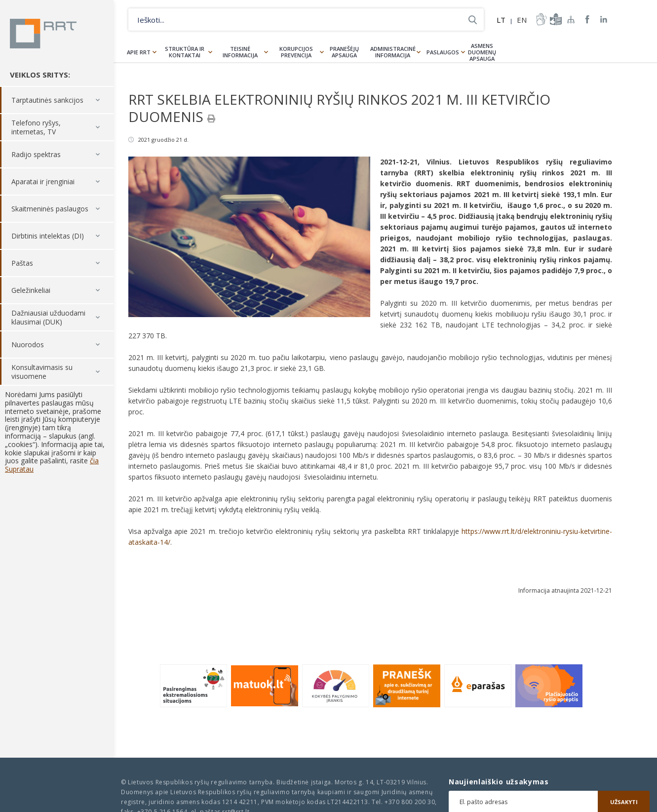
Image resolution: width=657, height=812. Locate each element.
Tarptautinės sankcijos (47, 100)
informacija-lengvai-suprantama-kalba (555, 19)
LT (501, 20)
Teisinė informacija (240, 52)
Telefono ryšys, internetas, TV (36, 127)
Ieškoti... (473, 20)
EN (522, 20)
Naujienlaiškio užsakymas (499, 782)
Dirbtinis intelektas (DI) (48, 236)
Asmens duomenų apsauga (482, 52)
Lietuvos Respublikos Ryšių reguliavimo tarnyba (43, 34)
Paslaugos (443, 52)
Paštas (22, 263)
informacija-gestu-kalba (541, 19)
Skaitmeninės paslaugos (50, 209)
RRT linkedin (604, 20)
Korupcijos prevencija (296, 52)
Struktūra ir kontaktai (185, 52)
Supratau (19, 469)
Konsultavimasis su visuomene (42, 372)
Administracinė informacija (393, 52)
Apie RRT (139, 52)
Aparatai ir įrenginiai (43, 182)
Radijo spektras (36, 154)
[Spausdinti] (211, 119)
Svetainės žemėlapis (571, 19)
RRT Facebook (587, 20)
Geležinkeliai (31, 290)
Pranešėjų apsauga (344, 52)
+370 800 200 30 (410, 802)
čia (94, 461)
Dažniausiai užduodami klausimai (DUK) (48, 317)
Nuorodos (28, 345)
